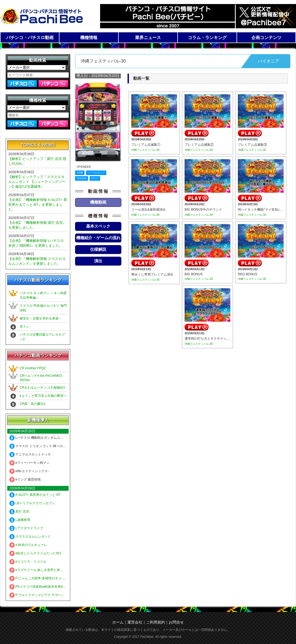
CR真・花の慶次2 (33, 404)
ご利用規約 (156, 622)
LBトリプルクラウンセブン (32, 503)
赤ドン (24, 326)
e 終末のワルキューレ (28, 545)
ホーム (118, 622)
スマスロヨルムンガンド (30, 537)
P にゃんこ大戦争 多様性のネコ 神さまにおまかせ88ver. (53, 578)
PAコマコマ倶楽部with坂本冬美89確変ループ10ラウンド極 (55, 587)
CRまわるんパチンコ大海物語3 (42, 388)
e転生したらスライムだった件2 (35, 553)
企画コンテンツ (266, 38)
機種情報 (89, 38)
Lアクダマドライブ (26, 528)
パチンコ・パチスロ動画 (30, 38)
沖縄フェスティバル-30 (145, 150)
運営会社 (135, 622)
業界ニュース (148, 38)
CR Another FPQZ (33, 368)
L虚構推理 (20, 520)
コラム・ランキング (207, 38)
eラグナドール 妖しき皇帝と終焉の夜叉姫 (43, 570)
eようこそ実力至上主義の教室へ (43, 396)
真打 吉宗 (19, 511)
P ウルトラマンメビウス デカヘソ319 (40, 595)
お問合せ (176, 622)
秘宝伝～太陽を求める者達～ (41, 318)
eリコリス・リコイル (28, 562)
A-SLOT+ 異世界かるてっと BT (35, 495)
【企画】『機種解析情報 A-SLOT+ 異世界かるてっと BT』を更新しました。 (38, 205)
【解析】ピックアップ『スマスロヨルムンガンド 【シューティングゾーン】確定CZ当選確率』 (37, 182)
